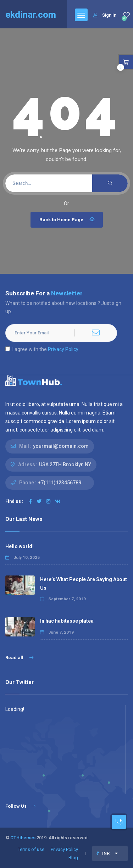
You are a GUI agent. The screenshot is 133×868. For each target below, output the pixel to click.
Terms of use (31, 849)
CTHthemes (23, 838)
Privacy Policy (63, 349)
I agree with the (42, 349)
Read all (19, 658)
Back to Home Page (68, 219)
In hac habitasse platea (67, 621)
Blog (73, 858)
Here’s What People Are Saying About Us (84, 583)
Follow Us (20, 806)
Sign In (105, 15)
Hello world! (20, 546)
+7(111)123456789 (60, 483)
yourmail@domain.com (61, 446)
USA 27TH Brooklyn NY (65, 464)
